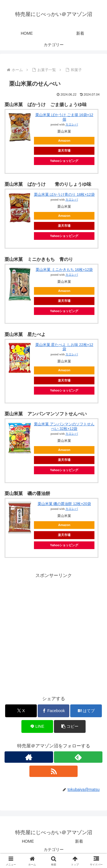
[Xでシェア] (21, 711)
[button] (70, 726)
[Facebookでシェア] (53, 711)
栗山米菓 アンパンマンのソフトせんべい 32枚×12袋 (64, 426)
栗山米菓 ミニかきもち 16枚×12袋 (64, 270)
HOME (28, 841)
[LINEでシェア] (37, 726)
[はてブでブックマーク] (86, 711)
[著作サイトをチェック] (29, 757)
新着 (79, 841)
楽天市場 (64, 150)
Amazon (64, 141)
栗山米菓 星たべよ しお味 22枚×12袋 (64, 347)
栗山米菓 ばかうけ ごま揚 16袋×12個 (64, 117)
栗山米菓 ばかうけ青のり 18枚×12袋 (64, 194)
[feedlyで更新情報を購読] (78, 757)
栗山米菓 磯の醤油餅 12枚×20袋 (64, 504)
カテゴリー (54, 850)
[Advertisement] (53, 633)
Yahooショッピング (64, 161)
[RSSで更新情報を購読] (54, 771)
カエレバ (72, 124)
